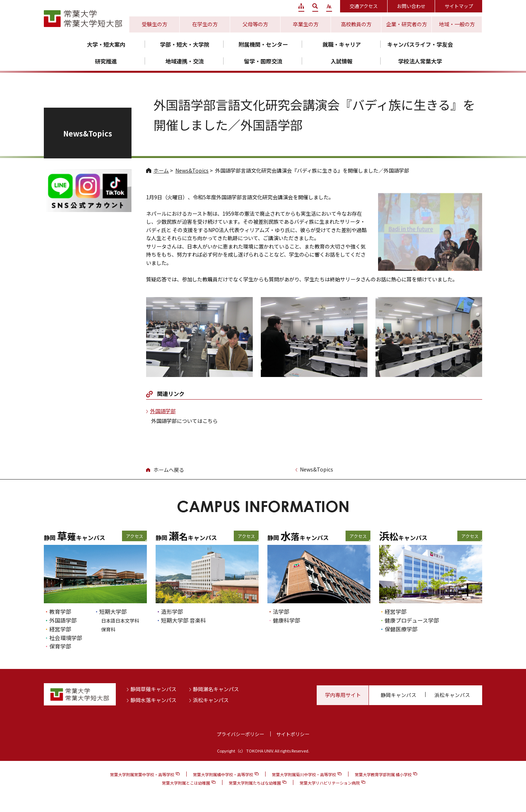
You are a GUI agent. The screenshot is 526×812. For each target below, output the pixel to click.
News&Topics (192, 170)
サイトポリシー (293, 734)
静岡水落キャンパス (153, 700)
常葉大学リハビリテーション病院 (330, 783)
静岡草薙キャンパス (153, 689)
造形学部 (172, 611)
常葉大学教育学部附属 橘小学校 (383, 774)
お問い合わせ (411, 6)
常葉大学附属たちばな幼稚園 (255, 783)
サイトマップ (459, 6)
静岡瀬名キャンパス (216, 689)
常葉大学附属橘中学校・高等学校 (223, 774)
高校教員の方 (356, 24)
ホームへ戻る (169, 470)
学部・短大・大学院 (185, 44)
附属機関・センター (263, 44)
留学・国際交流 (263, 61)
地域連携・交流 (185, 61)
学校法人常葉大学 (420, 61)
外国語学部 (163, 411)
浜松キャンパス (211, 700)
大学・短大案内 (106, 44)
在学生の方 (205, 24)
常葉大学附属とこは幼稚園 (186, 783)
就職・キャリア (342, 44)
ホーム (161, 170)
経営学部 (60, 629)
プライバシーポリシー (240, 734)
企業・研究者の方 (407, 24)
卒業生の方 (306, 24)
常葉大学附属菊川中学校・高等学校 (304, 774)
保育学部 (60, 646)
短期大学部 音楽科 (184, 620)
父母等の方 (255, 24)
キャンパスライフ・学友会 (420, 44)
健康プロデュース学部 (412, 620)
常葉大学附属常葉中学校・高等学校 (142, 774)
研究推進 (106, 61)
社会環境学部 (66, 638)
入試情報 (342, 61)
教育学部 (60, 611)
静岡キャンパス (399, 695)
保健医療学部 (401, 629)
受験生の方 (155, 24)
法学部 (281, 611)
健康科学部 (287, 620)
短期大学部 (113, 611)
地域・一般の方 (457, 24)
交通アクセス (364, 6)
